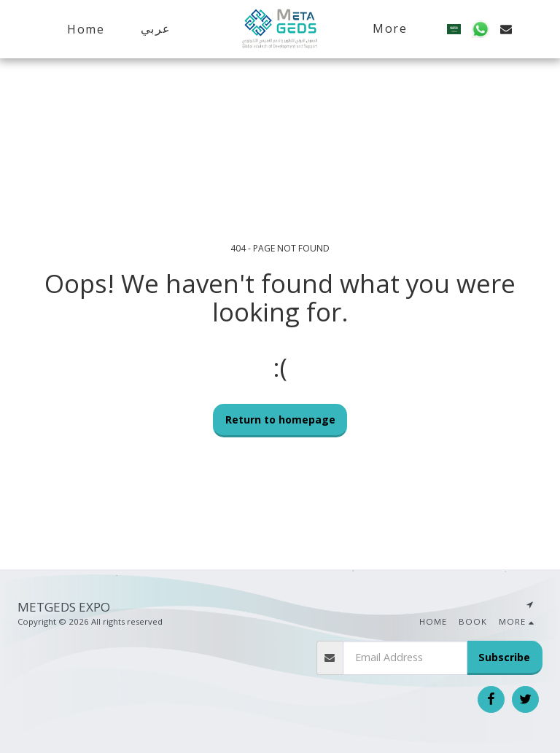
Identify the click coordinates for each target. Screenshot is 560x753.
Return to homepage (280, 420)
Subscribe (504, 657)
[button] (156, 29)
